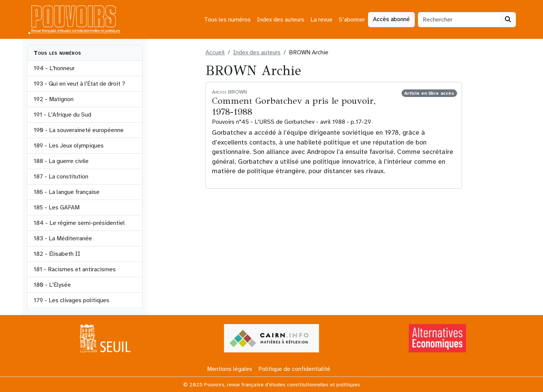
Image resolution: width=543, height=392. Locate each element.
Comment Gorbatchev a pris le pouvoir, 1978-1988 (294, 106)
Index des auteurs (281, 20)
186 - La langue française (67, 192)
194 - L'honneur (54, 68)
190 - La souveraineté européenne (79, 130)
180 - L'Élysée (52, 285)
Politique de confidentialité (294, 369)
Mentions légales (230, 369)
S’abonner (352, 20)
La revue (321, 20)
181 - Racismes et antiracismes (75, 269)
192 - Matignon (54, 99)
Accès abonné (391, 19)
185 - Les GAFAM (57, 208)
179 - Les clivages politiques (71, 300)
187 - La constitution (61, 177)
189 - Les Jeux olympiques (69, 146)
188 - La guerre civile (61, 161)
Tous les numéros (227, 20)
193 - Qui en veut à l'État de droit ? (79, 84)
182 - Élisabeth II (57, 254)
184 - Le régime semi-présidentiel (79, 223)
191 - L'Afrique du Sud (62, 115)
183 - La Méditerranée (63, 238)
